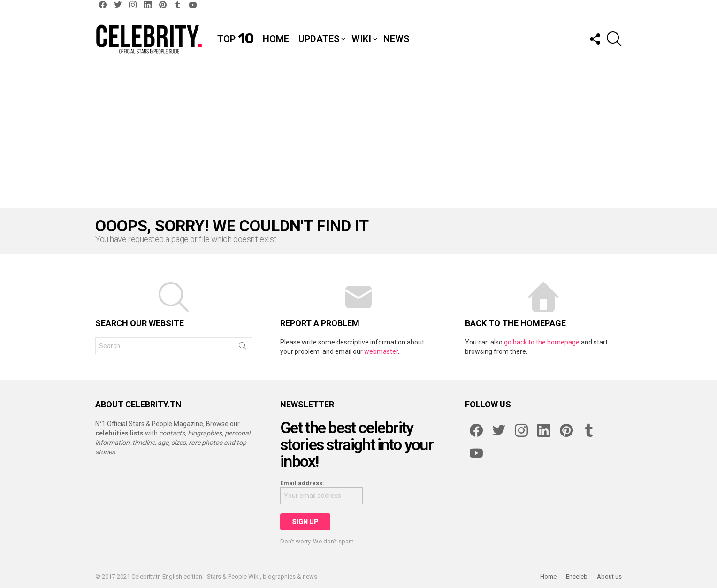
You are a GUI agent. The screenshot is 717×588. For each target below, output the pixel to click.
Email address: (302, 483)
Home (276, 39)
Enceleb (577, 577)
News (396, 39)
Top (235, 39)
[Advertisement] (358, 137)
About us (609, 577)
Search (243, 348)
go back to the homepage (542, 342)
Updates (319, 39)
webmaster (381, 351)
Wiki (361, 39)
